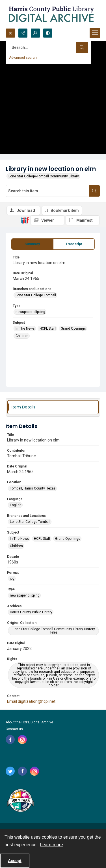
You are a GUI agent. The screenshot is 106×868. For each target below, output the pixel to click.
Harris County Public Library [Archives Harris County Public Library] (31, 612)
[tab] (32, 244)
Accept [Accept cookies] (15, 861)
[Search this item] (47, 191)
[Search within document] (94, 191)
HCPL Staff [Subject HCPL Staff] (48, 329)
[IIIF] (25, 220)
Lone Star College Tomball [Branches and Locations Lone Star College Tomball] (36, 295)
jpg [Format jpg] (12, 578)
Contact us (14, 729)
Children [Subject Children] (22, 336)
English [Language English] (16, 505)
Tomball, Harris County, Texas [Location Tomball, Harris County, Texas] (33, 488)
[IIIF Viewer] (47, 220)
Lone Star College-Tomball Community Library (44, 176)
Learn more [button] (51, 845)
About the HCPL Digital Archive (29, 722)
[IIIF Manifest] (83, 220)
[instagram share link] (22, 739)
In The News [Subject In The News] (25, 329)
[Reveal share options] (23, 33)
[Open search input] (10, 33)
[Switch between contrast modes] (48, 33)
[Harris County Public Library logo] (20, 801)
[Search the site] (43, 47)
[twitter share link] (10, 771)
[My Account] (35, 33)
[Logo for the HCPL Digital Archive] (51, 14)
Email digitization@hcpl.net (31, 701)
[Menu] (95, 33)
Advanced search (23, 58)
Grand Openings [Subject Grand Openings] (73, 329)
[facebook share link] (10, 739)
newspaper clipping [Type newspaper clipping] (30, 312)
